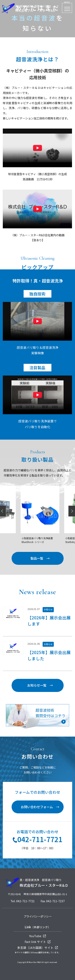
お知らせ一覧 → (40, 685)
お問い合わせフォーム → (40, 807)
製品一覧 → (40, 558)
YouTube (37, 936)
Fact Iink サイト (38, 942)
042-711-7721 (37, 840)
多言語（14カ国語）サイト (38, 948)
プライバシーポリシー (38, 916)
